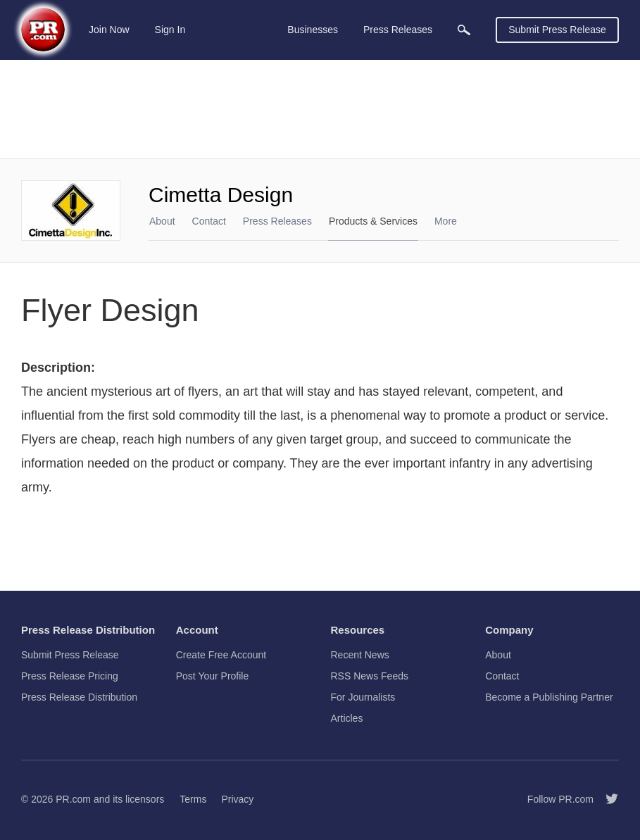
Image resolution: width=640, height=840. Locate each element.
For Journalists (363, 697)
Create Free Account (221, 655)
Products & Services (373, 221)
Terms (193, 799)
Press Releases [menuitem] (398, 30)
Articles (347, 718)
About (162, 221)
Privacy (237, 799)
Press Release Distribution (79, 697)
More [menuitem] (446, 221)
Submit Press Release (557, 30)
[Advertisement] (320, 109)
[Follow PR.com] (606, 799)
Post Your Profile (213, 676)
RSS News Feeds (370, 676)
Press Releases (277, 221)
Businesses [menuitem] (313, 30)
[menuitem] (464, 30)
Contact (209, 221)
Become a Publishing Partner (549, 697)
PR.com (73, 799)
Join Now (109, 30)
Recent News (360, 655)
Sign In (170, 30)
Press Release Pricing (70, 676)
